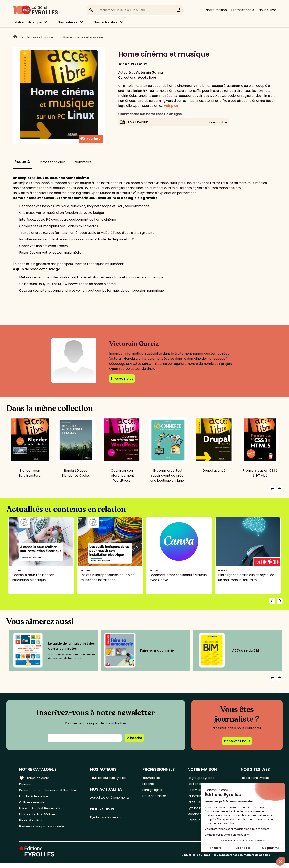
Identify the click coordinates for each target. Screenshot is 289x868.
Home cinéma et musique (83, 37)
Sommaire (83, 162)
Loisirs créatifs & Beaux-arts (41, 811)
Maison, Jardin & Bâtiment (40, 817)
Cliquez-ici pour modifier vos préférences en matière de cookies (226, 859)
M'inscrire (134, 738)
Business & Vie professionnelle (43, 831)
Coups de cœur (35, 778)
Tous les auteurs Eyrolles (111, 778)
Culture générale (33, 804)
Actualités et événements (112, 798)
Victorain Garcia (149, 72)
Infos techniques (53, 162)
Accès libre (147, 77)
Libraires (150, 784)
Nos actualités (105, 22)
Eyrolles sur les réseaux (110, 819)
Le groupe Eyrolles (201, 778)
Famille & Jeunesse (34, 798)
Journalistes (153, 778)
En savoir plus (122, 378)
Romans (26, 784)
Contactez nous (237, 741)
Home (15, 37)
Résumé (22, 162)
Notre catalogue (28, 22)
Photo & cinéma (32, 824)
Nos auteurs (68, 22)
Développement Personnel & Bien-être (50, 791)
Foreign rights (155, 791)
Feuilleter (91, 139)
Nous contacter (156, 798)
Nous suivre (267, 10)
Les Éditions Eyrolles (254, 778)
